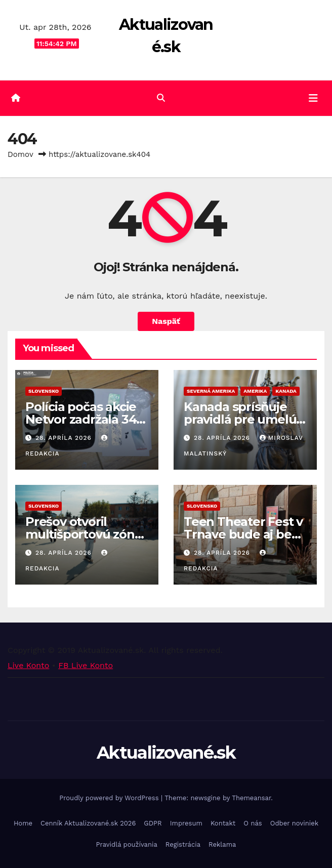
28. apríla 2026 (65, 438)
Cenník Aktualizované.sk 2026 (88, 823)
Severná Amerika (211, 391)
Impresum (186, 823)
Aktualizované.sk (166, 753)
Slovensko (44, 391)
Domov (20, 154)
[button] (161, 98)
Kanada (286, 391)
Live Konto (28, 665)
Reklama (222, 844)
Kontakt (223, 823)
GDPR (153, 823)
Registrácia (183, 844)
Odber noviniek (294, 823)
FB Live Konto (86, 665)
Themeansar (251, 798)
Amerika (255, 391)
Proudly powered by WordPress (110, 798)
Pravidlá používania (127, 844)
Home (23, 823)
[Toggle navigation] (313, 98)
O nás (253, 823)
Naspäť (166, 321)
